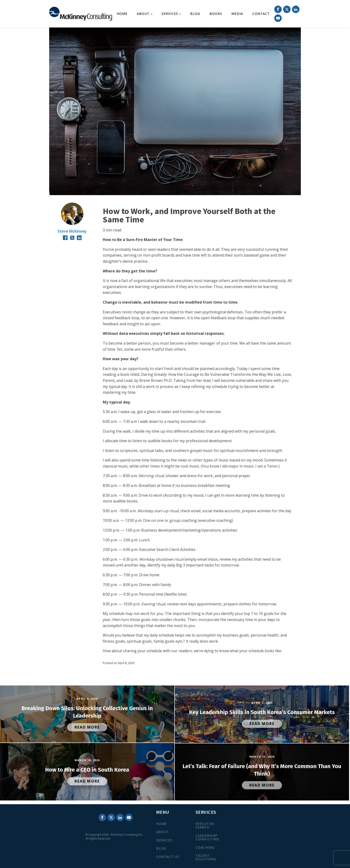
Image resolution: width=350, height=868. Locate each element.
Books (216, 14)
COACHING (205, 847)
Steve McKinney (72, 231)
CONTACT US (168, 857)
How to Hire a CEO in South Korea (87, 770)
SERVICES (164, 840)
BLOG (161, 848)
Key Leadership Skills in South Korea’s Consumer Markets (262, 712)
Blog (195, 14)
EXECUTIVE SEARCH (205, 826)
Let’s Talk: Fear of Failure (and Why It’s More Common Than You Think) (262, 770)
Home (122, 14)
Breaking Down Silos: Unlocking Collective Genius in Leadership (87, 712)
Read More (87, 727)
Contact (261, 14)
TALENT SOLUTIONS (206, 857)
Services (170, 14)
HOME (161, 824)
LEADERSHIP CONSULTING (207, 837)
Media (237, 14)
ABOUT (162, 832)
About (143, 14)
